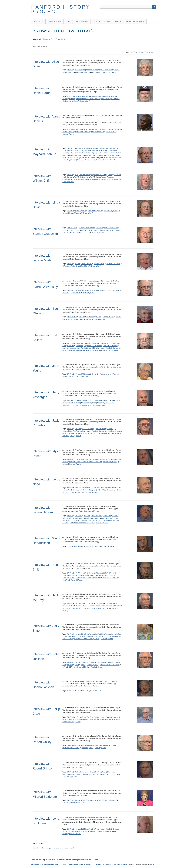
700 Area (95, 459)
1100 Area (70, 129)
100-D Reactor (80, 604)
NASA (98, 177)
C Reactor (79, 346)
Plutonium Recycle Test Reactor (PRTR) (76, 233)
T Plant (97, 748)
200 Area (78, 374)
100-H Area (87, 401)
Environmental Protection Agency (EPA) (88, 153)
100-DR (70, 401)
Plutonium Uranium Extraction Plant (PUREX (105, 433)
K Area (117, 488)
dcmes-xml (46, 848)
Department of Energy (99, 175)
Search (154, 7)
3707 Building (99, 129)
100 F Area (79, 516)
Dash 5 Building (72, 745)
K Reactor (101, 350)
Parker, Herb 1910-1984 (79, 266)
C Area (115, 662)
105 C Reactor (89, 573)
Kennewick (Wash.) (98, 72)
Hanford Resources (81, 21)
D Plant (80, 575)
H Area (91, 488)
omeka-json (58, 848)
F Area (85, 488)
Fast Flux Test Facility (111, 346)
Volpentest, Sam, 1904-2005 (106, 160)
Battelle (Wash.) (96, 151)
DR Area (70, 665)
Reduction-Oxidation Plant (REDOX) (82, 523)
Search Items (61, 39)
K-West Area (67, 490)
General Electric (108, 153)
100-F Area (78, 401)
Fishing (110, 175)
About (68, 21)
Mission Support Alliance (94, 155)
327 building (91, 662)
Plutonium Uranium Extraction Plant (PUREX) (85, 720)
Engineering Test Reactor (93, 346)
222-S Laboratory (88, 429)
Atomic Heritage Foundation (97, 148)
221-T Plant (79, 459)
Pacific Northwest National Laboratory (86, 179)
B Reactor (108, 129)
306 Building (79, 290)
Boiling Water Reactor (82, 175)
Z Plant (78, 436)
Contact (118, 21)
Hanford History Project (61, 9)
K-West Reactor (109, 575)
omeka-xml (67, 848)
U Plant (104, 748)
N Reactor (66, 266)
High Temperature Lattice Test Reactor (83, 350)
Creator (141, 52)
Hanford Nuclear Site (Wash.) (110, 665)
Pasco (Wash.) (111, 72)
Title (136, 52)
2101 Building (93, 343)
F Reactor (99, 228)
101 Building (71, 343)
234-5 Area (107, 516)
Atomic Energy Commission (76, 148)
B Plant (91, 96)
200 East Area (82, 343)
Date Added (149, 52)
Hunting (72, 99)
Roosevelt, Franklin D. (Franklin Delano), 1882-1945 (101, 774)
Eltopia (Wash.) (93, 70)
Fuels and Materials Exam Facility (74, 348)
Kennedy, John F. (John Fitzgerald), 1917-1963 (86, 462)
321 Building (111, 343)
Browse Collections (55, 21)
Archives (108, 21)
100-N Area (90, 604)
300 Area (70, 70)
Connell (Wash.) (80, 70)
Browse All (37, 39)
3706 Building (88, 129)
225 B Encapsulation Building (77, 96)
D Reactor (102, 374)
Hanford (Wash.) (68, 72)
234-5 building (101, 429)
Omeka (153, 864)
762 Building (101, 662)
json (52, 848)
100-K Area (79, 573)
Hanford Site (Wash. (106, 431)
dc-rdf (39, 848)
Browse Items (38, 21)
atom (34, 848)
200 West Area (72, 317)
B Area (109, 662)
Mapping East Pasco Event (135, 21)
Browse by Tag (48, 39)
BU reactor (117, 129)
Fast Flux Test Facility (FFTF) (109, 70)
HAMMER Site (86, 230)
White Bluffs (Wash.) (70, 777)
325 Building (110, 604)
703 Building (91, 317)
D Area (72, 606)
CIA (68, 546)
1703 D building (80, 662)
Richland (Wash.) (84, 101)
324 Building (100, 604)
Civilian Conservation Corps (84, 772)
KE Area (71, 667)
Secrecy (113, 546)
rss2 (73, 848)
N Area (99, 578)
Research (96, 21)
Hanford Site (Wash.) (83, 72)
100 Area (70, 374)
